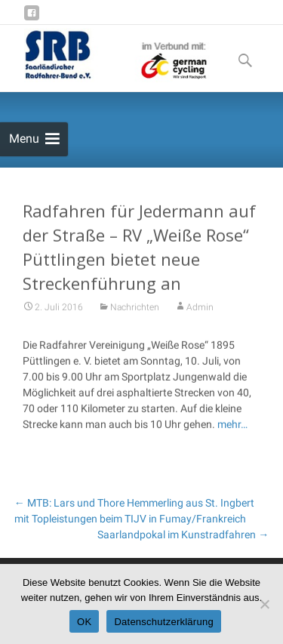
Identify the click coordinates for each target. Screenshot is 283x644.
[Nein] (264, 604)
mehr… (231, 427)
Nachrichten (135, 310)
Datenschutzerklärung (163, 622)
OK (84, 622)
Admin (200, 310)
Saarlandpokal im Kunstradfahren (183, 535)
